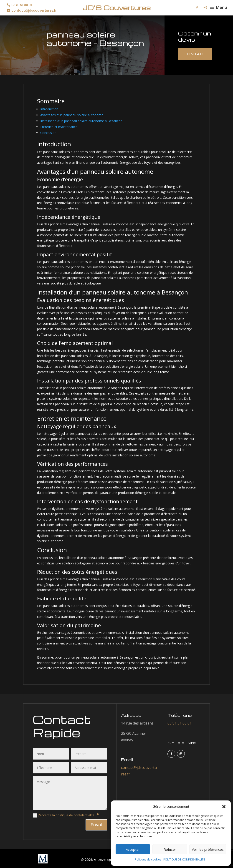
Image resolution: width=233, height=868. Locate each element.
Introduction (49, 109)
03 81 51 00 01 (180, 723)
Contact (195, 54)
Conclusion (48, 133)
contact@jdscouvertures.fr (34, 11)
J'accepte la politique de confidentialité (66, 815)
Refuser (170, 849)
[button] (224, 807)
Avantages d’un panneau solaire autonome (72, 115)
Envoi (96, 825)
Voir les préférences (208, 849)
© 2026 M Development (100, 860)
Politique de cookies (148, 859)
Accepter (133, 849)
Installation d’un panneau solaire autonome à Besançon (81, 121)
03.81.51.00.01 (22, 5)
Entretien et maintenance (59, 127)
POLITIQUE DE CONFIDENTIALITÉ (184, 859)
